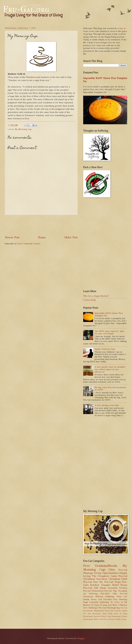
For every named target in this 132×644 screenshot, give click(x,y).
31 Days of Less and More (104, 605)
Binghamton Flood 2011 (104, 611)
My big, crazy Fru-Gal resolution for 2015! (110, 389)
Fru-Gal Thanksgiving (109, 608)
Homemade (88, 616)
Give (112, 570)
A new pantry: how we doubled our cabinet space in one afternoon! (110, 369)
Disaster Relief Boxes (114, 585)
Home (42, 237)
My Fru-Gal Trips (110, 582)
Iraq (109, 616)
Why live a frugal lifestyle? (96, 296)
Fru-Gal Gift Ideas (95, 588)
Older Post (71, 237)
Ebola (118, 611)
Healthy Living (121, 619)
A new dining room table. (107, 405)
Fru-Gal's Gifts (109, 594)
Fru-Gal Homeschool (93, 591)
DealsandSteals (106, 566)
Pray (115, 599)
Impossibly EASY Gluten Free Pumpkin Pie (109, 314)
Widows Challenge (105, 596)
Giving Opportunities (106, 573)
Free (87, 566)
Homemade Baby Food (93, 619)
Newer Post (12, 237)
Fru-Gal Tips (111, 591)
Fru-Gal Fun (91, 582)
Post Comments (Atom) (29, 244)
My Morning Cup (23, 129)
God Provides (105, 599)
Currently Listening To (101, 602)
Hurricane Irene (100, 614)
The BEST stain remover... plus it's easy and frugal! (109, 332)
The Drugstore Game (105, 576)
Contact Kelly (90, 300)
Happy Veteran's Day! (105, 349)
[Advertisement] (55, 225)
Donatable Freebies (118, 588)
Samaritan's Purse (119, 616)
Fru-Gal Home (109, 619)
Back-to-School (100, 616)
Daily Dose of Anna (118, 614)
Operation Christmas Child (112, 579)
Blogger (81, 638)
